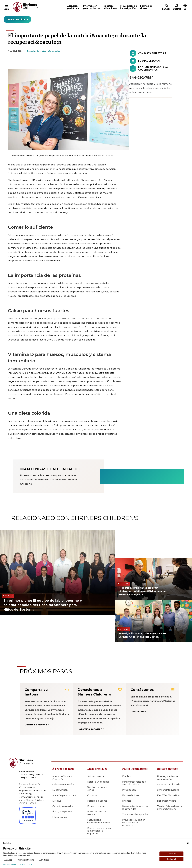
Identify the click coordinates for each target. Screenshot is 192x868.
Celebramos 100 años (63, 784)
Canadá (31, 51)
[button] (167, 7)
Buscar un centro (96, 806)
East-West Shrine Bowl (169, 795)
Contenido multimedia (169, 784)
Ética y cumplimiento (63, 812)
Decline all (171, 859)
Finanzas (127, 801)
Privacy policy (26, 864)
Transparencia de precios (135, 814)
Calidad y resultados (63, 806)
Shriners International (168, 790)
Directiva (57, 801)
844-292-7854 (142, 77)
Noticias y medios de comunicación (167, 778)
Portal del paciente (97, 801)
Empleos (127, 776)
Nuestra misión (60, 790)
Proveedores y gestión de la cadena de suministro (134, 823)
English (7, 843)
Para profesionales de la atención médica (134, 783)
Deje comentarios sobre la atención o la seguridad (99, 831)
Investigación (129, 790)
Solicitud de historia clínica (97, 789)
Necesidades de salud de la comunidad (135, 808)
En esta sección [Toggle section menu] (17, 19)
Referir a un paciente (98, 782)
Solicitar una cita (96, 776)
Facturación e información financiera (99, 821)
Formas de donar (131, 795)
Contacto (92, 795)
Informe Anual (60, 817)
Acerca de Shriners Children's (62, 778)
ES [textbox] (185, 9)
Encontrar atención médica (97, 813)
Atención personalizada (64, 795)
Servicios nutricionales (48, 51)
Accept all (171, 854)
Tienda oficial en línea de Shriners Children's (170, 808)
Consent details (10, 864)
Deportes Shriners (167, 801)
